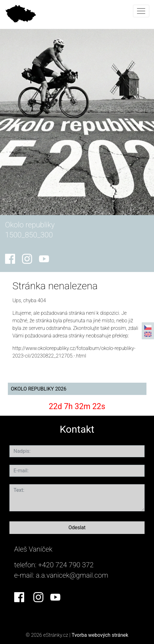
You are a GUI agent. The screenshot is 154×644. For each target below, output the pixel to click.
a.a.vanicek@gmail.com (72, 575)
